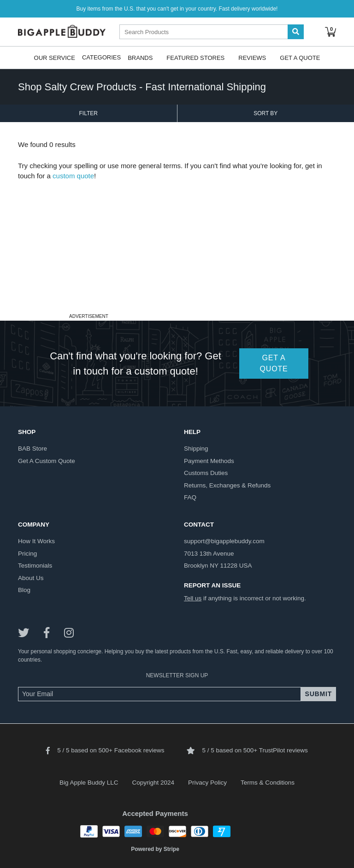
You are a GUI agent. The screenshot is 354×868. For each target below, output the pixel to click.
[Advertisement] (177, 246)
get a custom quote (47, 461)
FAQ (190, 497)
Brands (140, 57)
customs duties (206, 473)
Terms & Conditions (268, 783)
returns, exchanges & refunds (227, 485)
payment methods (209, 461)
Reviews (252, 57)
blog (24, 590)
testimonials (35, 566)
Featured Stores (195, 57)
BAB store (32, 449)
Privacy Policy (207, 783)
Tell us (193, 598)
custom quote (73, 176)
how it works (36, 541)
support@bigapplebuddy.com (224, 541)
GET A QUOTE (274, 363)
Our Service (55, 57)
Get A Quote (300, 57)
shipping (196, 449)
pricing (27, 554)
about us (31, 578)
